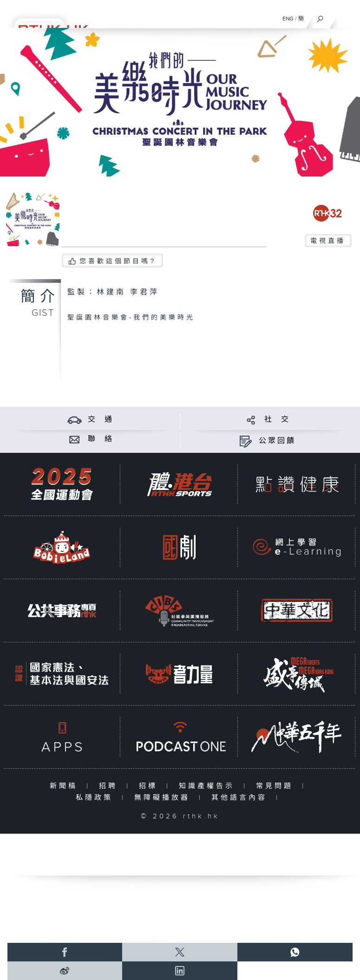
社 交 (277, 420)
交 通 (101, 420)
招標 (150, 786)
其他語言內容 (241, 798)
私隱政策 (96, 798)
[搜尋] (320, 17)
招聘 (110, 786)
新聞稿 (66, 786)
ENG (288, 19)
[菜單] (347, 17)
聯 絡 (101, 439)
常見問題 (277, 786)
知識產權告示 (209, 786)
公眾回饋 (277, 441)
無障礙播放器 (164, 798)
